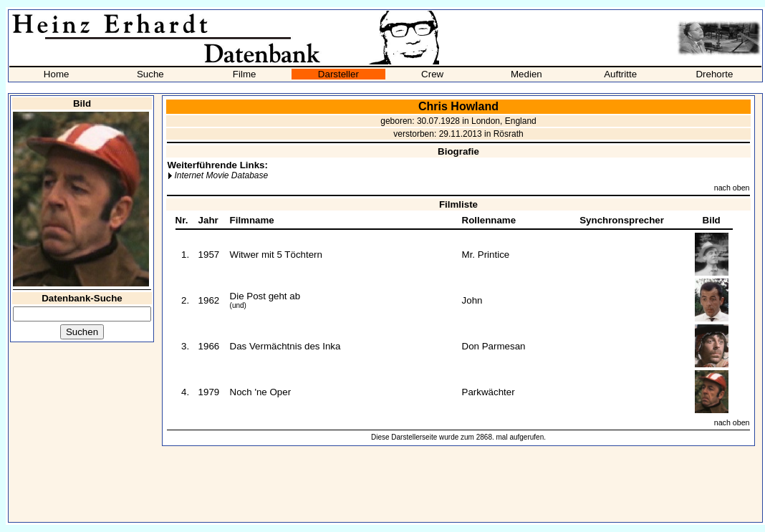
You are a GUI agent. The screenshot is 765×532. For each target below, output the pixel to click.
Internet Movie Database (221, 175)
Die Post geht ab (265, 296)
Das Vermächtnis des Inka (285, 346)
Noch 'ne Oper (261, 392)
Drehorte (714, 74)
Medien (526, 74)
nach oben (732, 188)
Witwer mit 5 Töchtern (276, 255)
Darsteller (338, 74)
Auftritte (620, 74)
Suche (150, 74)
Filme (245, 74)
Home (57, 74)
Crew (432, 74)
